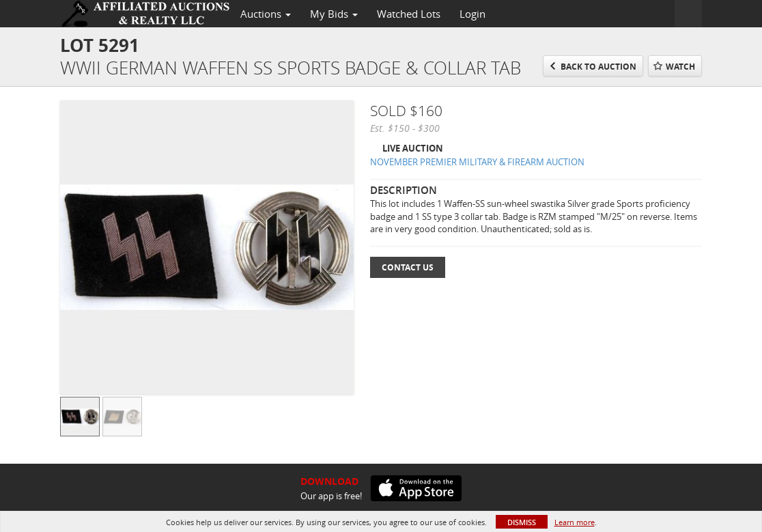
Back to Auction (598, 67)
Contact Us (408, 267)
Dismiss (522, 522)
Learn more (575, 522)
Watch (680, 67)
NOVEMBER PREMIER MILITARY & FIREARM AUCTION (477, 162)
